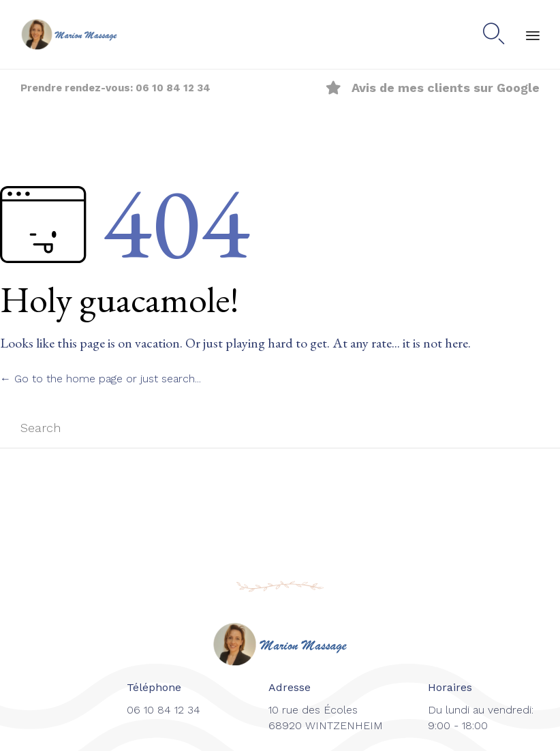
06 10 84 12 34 (173, 88)
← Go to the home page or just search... (100, 379)
